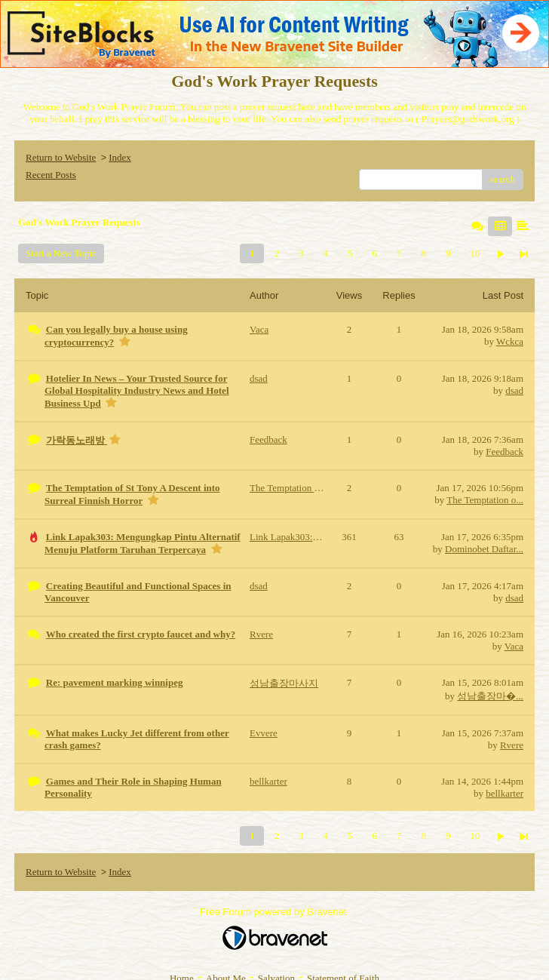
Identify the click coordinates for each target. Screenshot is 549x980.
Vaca (514, 646)
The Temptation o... (485, 500)
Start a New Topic (61, 253)
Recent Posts (51, 175)
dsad (514, 390)
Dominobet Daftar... (484, 549)
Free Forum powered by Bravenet (274, 912)
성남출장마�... (490, 696)
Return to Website (61, 157)
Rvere (512, 745)
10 (475, 253)
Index (120, 157)
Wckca (510, 341)
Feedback (505, 452)
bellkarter (505, 793)
